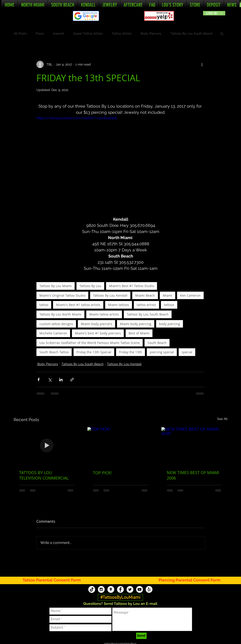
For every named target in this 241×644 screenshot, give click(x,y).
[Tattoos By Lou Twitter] (130, 589)
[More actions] (202, 64)
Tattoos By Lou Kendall (110, 295)
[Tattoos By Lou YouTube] (140, 589)
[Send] (141, 636)
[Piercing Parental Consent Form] (190, 580)
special (187, 352)
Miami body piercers (96, 324)
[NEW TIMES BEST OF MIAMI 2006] (194, 446)
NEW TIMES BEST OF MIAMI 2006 (193, 475)
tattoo (44, 305)
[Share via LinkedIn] (61, 380)
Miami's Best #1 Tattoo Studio (132, 286)
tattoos (169, 305)
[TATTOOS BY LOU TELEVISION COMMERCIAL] (47, 446)
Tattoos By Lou (90, 286)
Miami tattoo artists (104, 314)
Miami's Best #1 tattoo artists (78, 305)
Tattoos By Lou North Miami (60, 314)
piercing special (162, 352)
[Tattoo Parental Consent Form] (54, 580)
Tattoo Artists (122, 33)
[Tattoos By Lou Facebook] (120, 589)
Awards (59, 33)
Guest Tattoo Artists (88, 33)
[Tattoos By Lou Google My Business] (111, 589)
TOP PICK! (102, 473)
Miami (167, 295)
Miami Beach (145, 295)
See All (222, 419)
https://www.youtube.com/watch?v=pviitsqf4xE (77, 118)
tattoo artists (146, 305)
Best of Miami (139, 333)
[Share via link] (72, 380)
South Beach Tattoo (54, 352)
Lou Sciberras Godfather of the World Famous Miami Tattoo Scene (90, 343)
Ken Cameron (190, 295)
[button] (214, 13)
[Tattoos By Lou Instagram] (101, 589)
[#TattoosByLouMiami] (120, 598)
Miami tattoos (119, 305)
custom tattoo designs (56, 324)
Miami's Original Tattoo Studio (62, 295)
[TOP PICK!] (120, 446)
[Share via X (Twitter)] (50, 380)
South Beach (157, 343)
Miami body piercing (136, 324)
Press (40, 33)
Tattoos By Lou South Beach (192, 33)
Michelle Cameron (53, 333)
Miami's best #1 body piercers (98, 333)
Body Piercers (151, 33)
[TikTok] (92, 589)
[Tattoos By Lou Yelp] (149, 589)
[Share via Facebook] (39, 380)
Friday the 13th (131, 352)
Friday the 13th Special (94, 352)
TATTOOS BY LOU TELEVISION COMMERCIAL (44, 475)
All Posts (20, 33)
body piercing (170, 324)
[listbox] (214, 13)
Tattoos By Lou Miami (56, 286)
